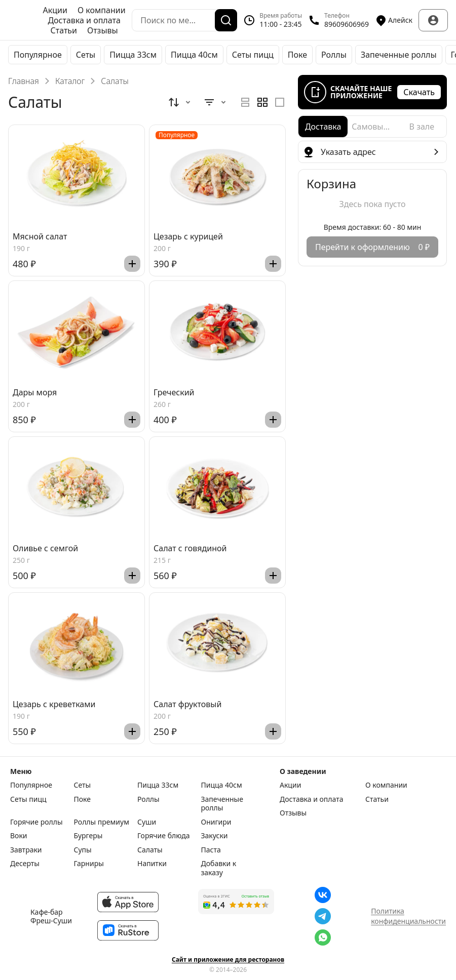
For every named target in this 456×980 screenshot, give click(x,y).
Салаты (150, 850)
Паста (211, 850)
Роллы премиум (102, 822)
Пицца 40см (194, 55)
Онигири (216, 822)
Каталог (70, 81)
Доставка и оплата (84, 20)
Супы (83, 850)
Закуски (215, 836)
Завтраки (26, 850)
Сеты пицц (253, 55)
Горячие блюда (164, 836)
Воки (19, 836)
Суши (147, 822)
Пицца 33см (133, 55)
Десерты (25, 864)
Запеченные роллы (399, 55)
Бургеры (88, 836)
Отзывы (103, 30)
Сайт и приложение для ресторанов (228, 960)
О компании (102, 10)
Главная (24, 81)
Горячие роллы (36, 822)
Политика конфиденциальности (408, 916)
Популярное (38, 55)
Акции (55, 10)
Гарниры (89, 864)
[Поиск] (226, 20)
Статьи (64, 30)
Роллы (334, 55)
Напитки (152, 864)
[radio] (245, 102)
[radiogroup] (262, 102)
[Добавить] (132, 264)
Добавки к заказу (219, 868)
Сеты (86, 55)
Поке (297, 55)
